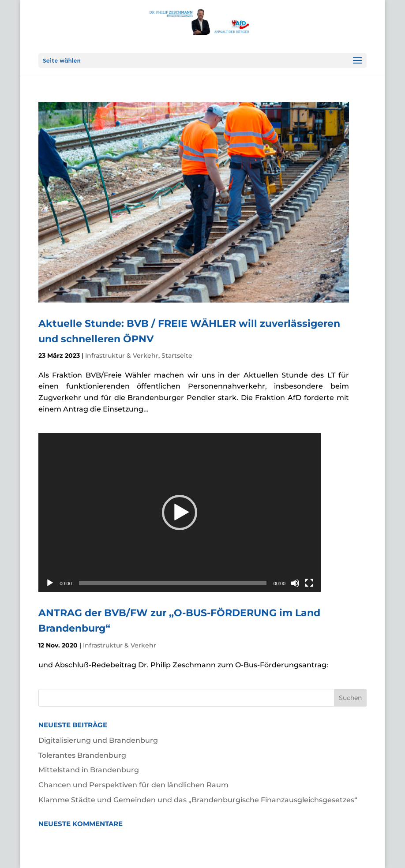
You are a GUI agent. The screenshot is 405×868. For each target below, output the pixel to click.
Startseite (177, 355)
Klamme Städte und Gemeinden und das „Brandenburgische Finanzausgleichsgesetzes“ (198, 800)
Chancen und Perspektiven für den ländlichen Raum (133, 785)
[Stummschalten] (295, 583)
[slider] (173, 583)
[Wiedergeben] (50, 583)
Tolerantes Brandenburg (82, 755)
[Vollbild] (309, 583)
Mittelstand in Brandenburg (89, 770)
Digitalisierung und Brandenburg (98, 740)
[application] (180, 513)
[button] (180, 513)
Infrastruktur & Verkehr (122, 355)
